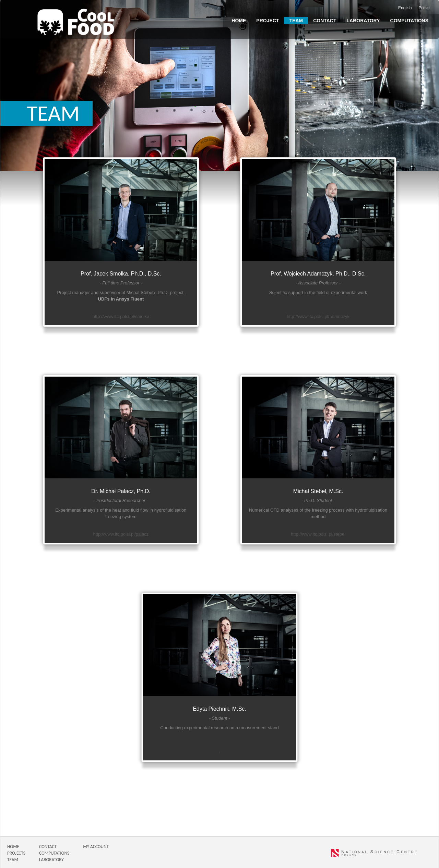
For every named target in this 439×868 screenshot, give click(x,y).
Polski (424, 8)
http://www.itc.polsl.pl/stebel (318, 534)
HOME (13, 847)
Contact (325, 21)
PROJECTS (16, 853)
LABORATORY (51, 860)
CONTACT (48, 847)
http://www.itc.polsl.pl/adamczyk (318, 316)
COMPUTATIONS (54, 853)
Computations (409, 21)
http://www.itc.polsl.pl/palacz (121, 534)
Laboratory (363, 21)
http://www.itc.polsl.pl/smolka (121, 316)
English (405, 8)
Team (296, 21)
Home (239, 21)
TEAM (13, 860)
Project (268, 21)
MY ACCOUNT (96, 847)
